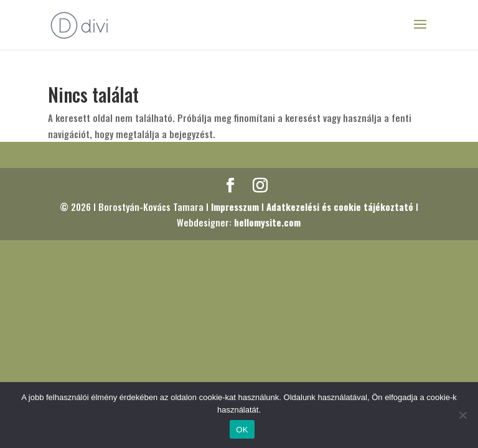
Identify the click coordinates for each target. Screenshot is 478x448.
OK (242, 430)
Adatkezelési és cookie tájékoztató (340, 207)
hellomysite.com (267, 222)
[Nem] (462, 415)
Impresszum (235, 207)
